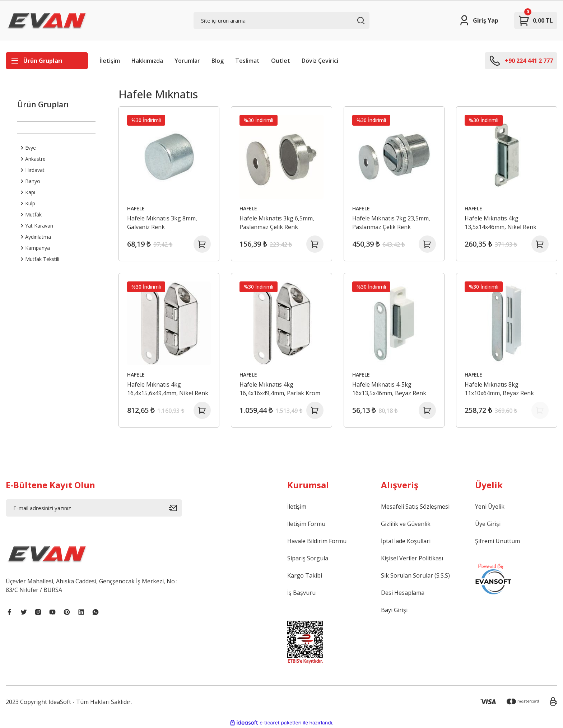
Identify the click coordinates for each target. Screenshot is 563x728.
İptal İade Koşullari (406, 541)
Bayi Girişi (394, 610)
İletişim (110, 61)
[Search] (282, 20)
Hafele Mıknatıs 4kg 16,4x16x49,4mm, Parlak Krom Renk (280, 389)
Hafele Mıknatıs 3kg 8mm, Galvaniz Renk (162, 223)
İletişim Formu (306, 524)
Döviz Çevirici (320, 61)
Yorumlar (187, 61)
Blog (218, 61)
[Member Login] (478, 20)
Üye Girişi (488, 524)
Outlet (281, 61)
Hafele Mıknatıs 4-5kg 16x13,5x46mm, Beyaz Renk (389, 389)
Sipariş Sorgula (308, 558)
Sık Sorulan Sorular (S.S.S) (415, 575)
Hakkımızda (147, 61)
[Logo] (47, 20)
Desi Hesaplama (403, 593)
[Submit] (176, 508)
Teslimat (247, 61)
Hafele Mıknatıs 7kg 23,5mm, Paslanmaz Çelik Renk (391, 223)
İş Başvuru (301, 593)
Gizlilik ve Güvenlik (406, 524)
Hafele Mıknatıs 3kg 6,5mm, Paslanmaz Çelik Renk (277, 223)
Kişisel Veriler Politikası (412, 558)
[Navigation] (47, 61)
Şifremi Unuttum (497, 541)
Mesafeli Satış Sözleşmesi (415, 507)
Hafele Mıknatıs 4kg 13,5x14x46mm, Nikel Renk (501, 223)
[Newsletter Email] (94, 508)
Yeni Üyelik (490, 507)
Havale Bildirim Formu (317, 541)
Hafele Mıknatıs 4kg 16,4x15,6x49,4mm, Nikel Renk (168, 389)
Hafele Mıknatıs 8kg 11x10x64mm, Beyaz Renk (499, 389)
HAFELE (136, 208)
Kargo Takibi (305, 575)
